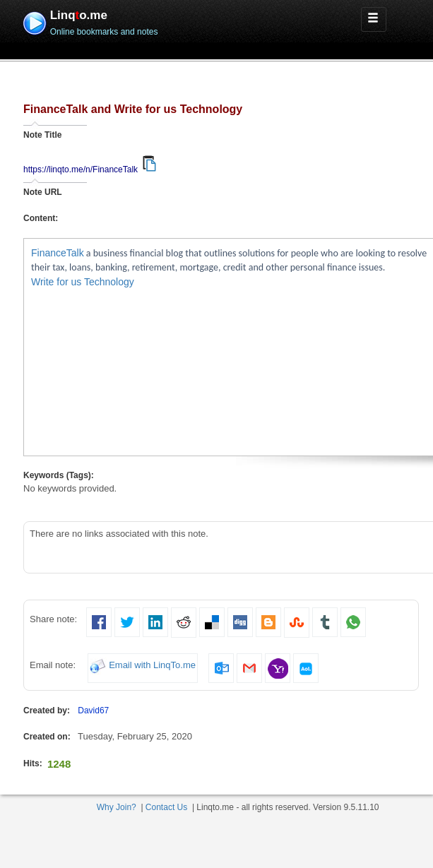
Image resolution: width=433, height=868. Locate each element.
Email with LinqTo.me (152, 666)
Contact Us (166, 807)
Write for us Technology (83, 282)
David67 (93, 711)
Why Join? (117, 807)
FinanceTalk (58, 253)
